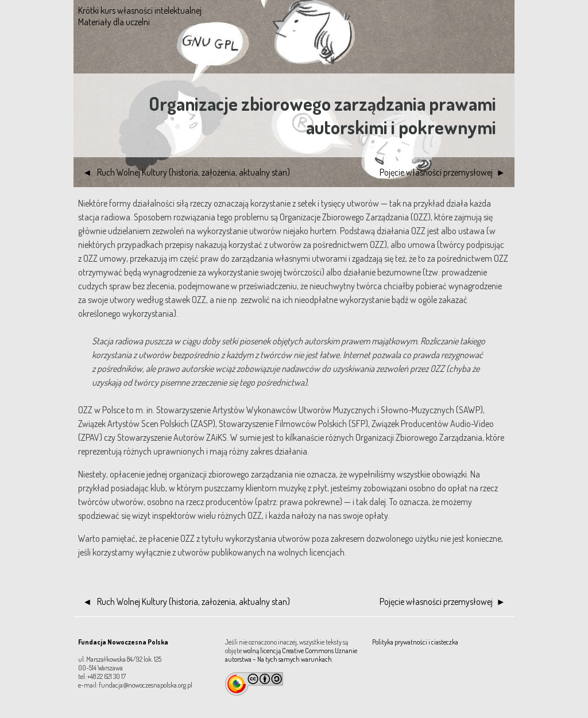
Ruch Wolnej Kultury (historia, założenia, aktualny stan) (193, 172)
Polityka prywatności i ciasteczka (415, 642)
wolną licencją (262, 651)
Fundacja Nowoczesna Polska (123, 642)
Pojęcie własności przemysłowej (436, 172)
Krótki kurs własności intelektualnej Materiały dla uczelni (140, 16)
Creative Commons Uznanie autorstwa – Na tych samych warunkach (291, 655)
